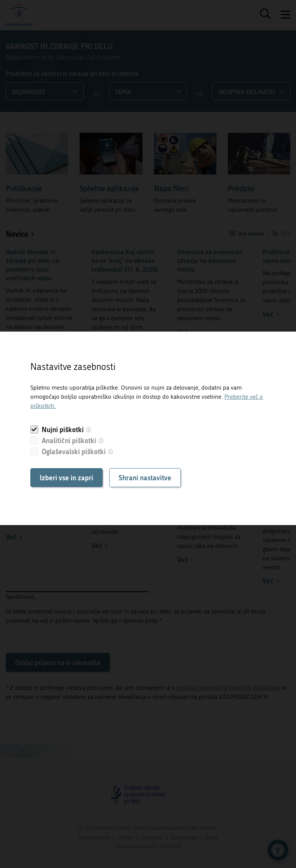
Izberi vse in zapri (67, 478)
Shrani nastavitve (145, 478)
